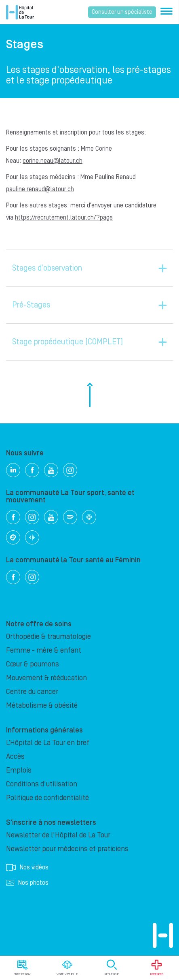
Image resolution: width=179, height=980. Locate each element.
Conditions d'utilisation (42, 784)
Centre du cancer (32, 692)
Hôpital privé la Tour (20, 12)
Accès (15, 757)
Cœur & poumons (33, 664)
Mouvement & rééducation (46, 678)
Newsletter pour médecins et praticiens (67, 849)
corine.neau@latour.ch (53, 161)
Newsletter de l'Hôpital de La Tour (58, 835)
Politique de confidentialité (47, 798)
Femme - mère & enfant (44, 650)
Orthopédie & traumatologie (48, 637)
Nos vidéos (27, 867)
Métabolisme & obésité (42, 706)
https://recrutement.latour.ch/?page (64, 218)
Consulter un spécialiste (122, 12)
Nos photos (27, 883)
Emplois (19, 770)
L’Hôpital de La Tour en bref (48, 743)
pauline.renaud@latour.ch (40, 189)
